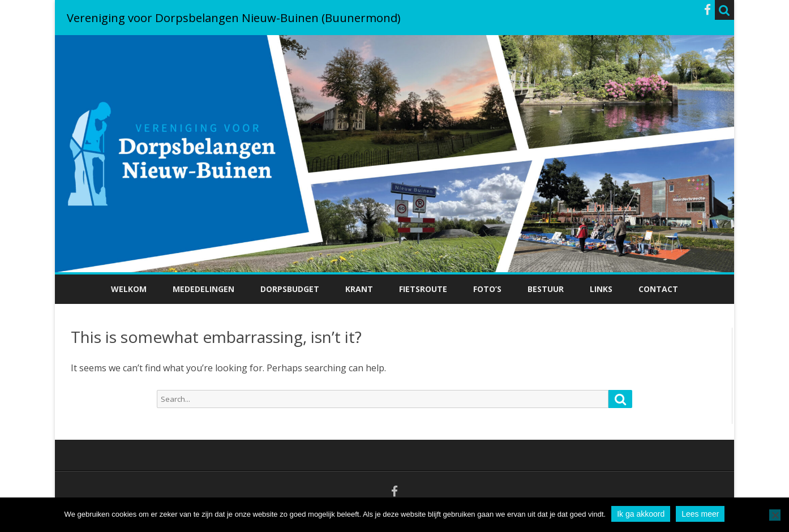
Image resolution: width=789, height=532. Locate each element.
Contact (658, 289)
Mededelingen (203, 289)
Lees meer (700, 514)
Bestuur (546, 289)
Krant (359, 289)
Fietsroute (423, 289)
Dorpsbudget (290, 289)
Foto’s (487, 289)
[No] (775, 515)
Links (601, 289)
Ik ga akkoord (641, 514)
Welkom (129, 289)
